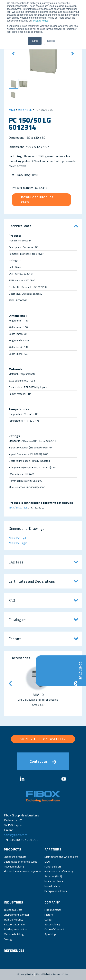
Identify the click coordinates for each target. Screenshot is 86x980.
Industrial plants (54, 881)
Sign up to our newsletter (43, 739)
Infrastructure (52, 886)
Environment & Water (17, 915)
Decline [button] (51, 41)
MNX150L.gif (18, 538)
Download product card (37, 200)
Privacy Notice (41, 21)
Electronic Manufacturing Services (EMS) (59, 874)
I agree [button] (35, 41)
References (14, 950)
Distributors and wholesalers (61, 857)
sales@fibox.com (16, 835)
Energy (8, 939)
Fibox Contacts (53, 910)
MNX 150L (25, 110)
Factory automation (15, 924)
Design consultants (56, 891)
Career (48, 920)
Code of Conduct (54, 929)
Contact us (43, 761)
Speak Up (50, 934)
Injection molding (14, 867)
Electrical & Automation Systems (23, 871)
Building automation (15, 929)
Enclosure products (15, 857)
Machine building (14, 934)
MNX (12, 110)
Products (13, 849)
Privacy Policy (26, 974)
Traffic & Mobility (14, 920)
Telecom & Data (13, 910)
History (49, 915)
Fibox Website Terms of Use (52, 974)
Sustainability (52, 924)
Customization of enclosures (21, 862)
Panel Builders (53, 867)
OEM (47, 862)
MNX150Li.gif (18, 543)
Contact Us (81, 671)
